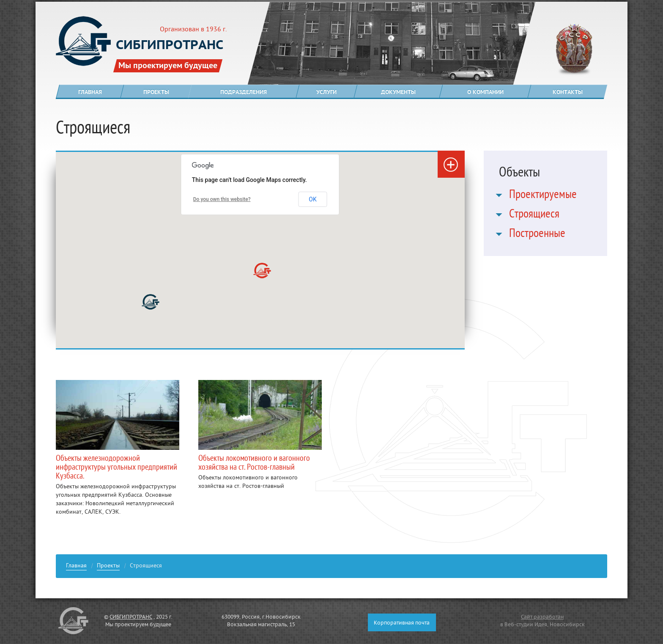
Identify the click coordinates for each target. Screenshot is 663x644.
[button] (151, 302)
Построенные (537, 235)
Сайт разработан (542, 617)
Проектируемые (543, 196)
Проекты (108, 567)
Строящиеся (534, 215)
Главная (76, 567)
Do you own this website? (222, 199)
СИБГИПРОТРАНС (131, 617)
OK (312, 199)
